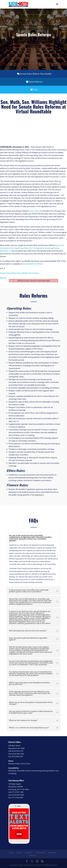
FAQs (36, 90)
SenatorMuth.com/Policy (33, 264)
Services (52, 853)
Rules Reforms (36, 82)
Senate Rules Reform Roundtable (36, 74)
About (20, 853)
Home (11, 853)
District (29, 853)
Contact (32, 855)
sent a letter (35, 211)
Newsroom (40, 853)
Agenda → (4, 278)
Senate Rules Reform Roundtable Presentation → (21, 273)
